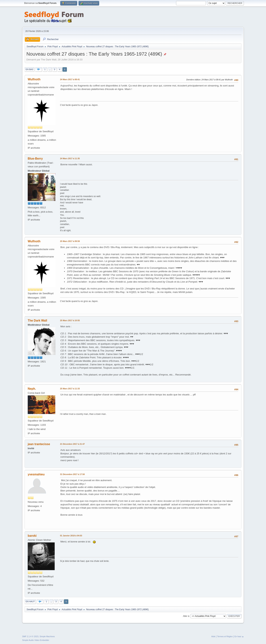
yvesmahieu (36, 474)
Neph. (32, 389)
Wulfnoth (34, 79)
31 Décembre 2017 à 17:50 (72, 474)
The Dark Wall (37, 321)
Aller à (186, 616)
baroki (32, 536)
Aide (213, 636)
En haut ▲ (239, 636)
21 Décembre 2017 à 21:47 (72, 444)
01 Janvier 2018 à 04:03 (71, 536)
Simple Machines (47, 636)
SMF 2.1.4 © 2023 (30, 636)
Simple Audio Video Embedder (36, 640)
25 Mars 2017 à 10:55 (70, 320)
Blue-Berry (35, 159)
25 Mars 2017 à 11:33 (70, 389)
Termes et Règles (225, 636)
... (50, 69)
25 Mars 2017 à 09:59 (70, 241)
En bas (29, 69)
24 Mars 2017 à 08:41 (70, 79)
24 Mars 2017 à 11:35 (70, 158)
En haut (30, 602)
